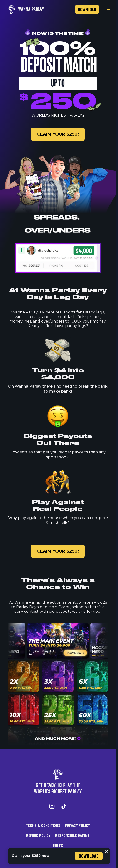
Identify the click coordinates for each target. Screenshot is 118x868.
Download (87, 9)
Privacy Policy (77, 825)
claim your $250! (58, 134)
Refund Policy (38, 835)
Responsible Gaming (72, 835)
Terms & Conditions (43, 825)
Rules (58, 845)
